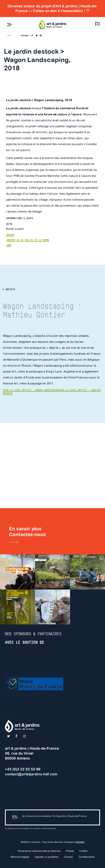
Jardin (10, 235)
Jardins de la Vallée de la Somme (28, 240)
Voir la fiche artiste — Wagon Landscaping (31, 390)
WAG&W (80, 842)
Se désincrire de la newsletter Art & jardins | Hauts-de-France (30, 829)
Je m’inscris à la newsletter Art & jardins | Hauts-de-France (48, 817)
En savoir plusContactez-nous (27, 536)
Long (9, 245)
